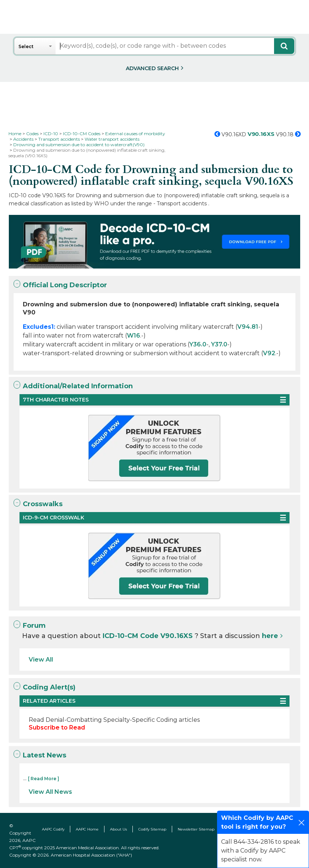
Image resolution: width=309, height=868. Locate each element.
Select (26, 46)
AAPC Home (87, 829)
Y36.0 (198, 344)
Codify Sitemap (152, 829)
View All (41, 660)
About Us (118, 829)
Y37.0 (219, 344)
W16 (134, 336)
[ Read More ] (44, 779)
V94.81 (248, 327)
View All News (50, 792)
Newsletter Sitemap (196, 829)
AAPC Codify (53, 829)
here (270, 636)
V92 (269, 353)
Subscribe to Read (57, 727)
